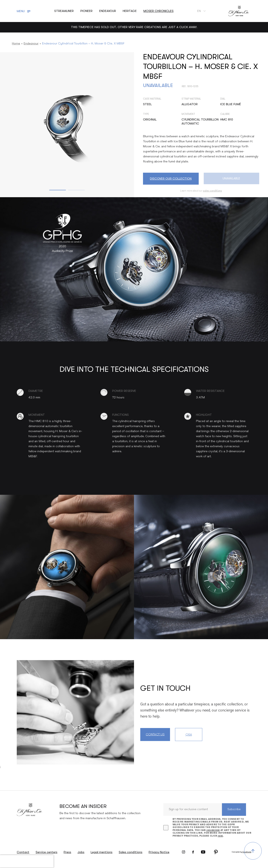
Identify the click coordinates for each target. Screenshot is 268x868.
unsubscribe (213, 830)
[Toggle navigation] (24, 11)
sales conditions (212, 191)
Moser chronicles (158, 11)
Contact (23, 852)
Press (67, 852)
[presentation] (27, 861)
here (220, 836)
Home (16, 43)
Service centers (46, 852)
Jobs (81, 852)
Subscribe (234, 809)
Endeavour (31, 43)
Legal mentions (102, 852)
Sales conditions (131, 852)
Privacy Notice (159, 852)
